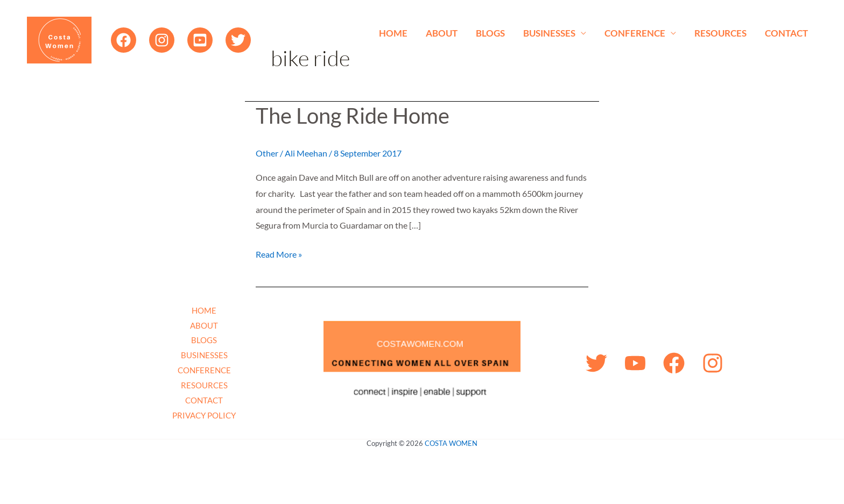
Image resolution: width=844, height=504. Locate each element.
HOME (393, 33)
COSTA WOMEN (451, 443)
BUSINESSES (549, 33)
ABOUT (442, 33)
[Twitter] (238, 40)
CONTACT (786, 33)
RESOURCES (720, 33)
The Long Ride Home (353, 116)
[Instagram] (162, 40)
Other (267, 153)
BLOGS (490, 33)
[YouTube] (200, 40)
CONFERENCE (635, 33)
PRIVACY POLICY (204, 415)
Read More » (279, 253)
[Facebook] (124, 40)
